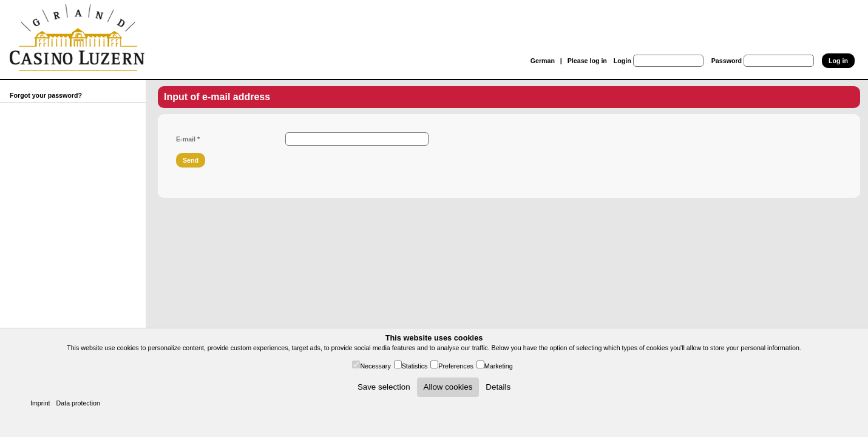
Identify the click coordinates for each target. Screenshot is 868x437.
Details (498, 387)
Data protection (78, 403)
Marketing (499, 366)
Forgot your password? (46, 95)
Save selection (384, 387)
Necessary (375, 366)
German (543, 61)
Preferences (456, 366)
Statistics (415, 366)
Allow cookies (448, 387)
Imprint (40, 403)
